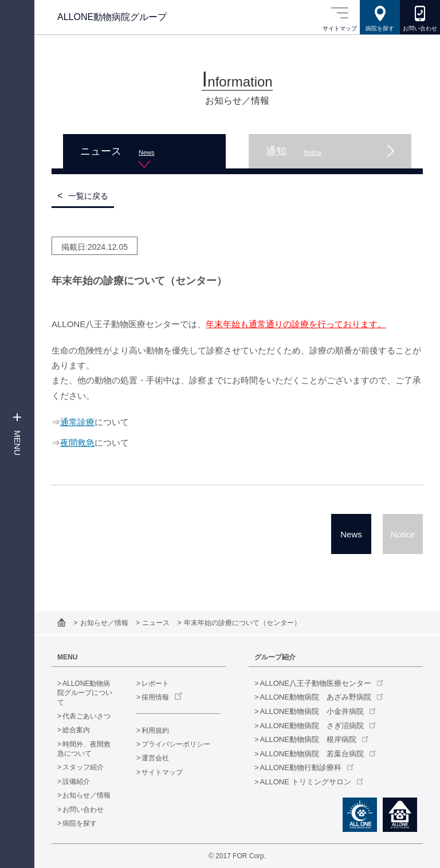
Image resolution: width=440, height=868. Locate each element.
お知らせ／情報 (105, 623)
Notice (403, 534)
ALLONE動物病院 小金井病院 (312, 711)
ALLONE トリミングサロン (306, 782)
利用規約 (155, 730)
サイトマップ (162, 772)
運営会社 (155, 758)
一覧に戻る (88, 196)
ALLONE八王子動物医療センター (316, 683)
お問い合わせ (83, 810)
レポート (155, 684)
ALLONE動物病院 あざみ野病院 (316, 697)
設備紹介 (76, 781)
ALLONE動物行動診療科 (301, 767)
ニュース (157, 623)
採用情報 (155, 697)
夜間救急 (77, 443)
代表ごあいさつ (87, 716)
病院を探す (80, 823)
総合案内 (76, 730)
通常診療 (77, 422)
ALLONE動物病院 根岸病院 (308, 739)
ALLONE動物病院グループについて (85, 693)
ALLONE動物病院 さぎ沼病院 (312, 726)
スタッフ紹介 (83, 767)
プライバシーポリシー (176, 744)
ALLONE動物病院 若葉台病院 (312, 754)
